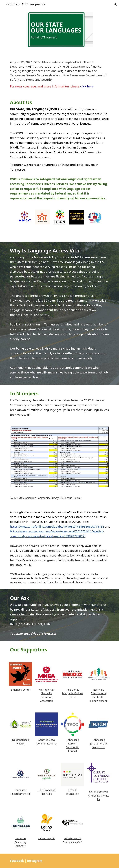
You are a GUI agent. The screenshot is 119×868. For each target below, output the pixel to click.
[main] (59, 74)
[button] (115, 4)
